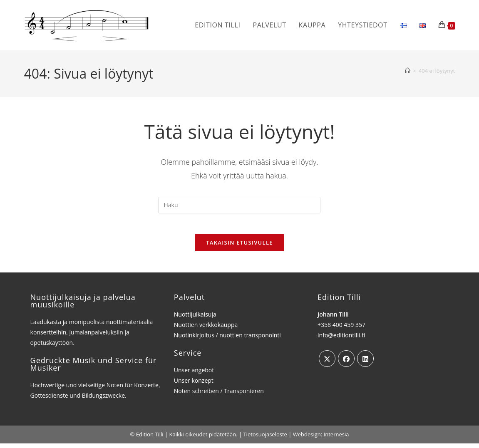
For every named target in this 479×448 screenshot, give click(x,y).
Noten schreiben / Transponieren (219, 395)
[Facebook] (346, 363)
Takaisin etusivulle (239, 247)
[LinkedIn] (365, 363)
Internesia (336, 439)
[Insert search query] (239, 205)
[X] (327, 363)
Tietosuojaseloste (265, 439)
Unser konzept (194, 385)
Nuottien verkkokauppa (206, 329)
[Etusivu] (408, 71)
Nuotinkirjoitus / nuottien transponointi (227, 340)
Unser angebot (194, 375)
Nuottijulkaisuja (195, 319)
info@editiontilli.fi (341, 340)
